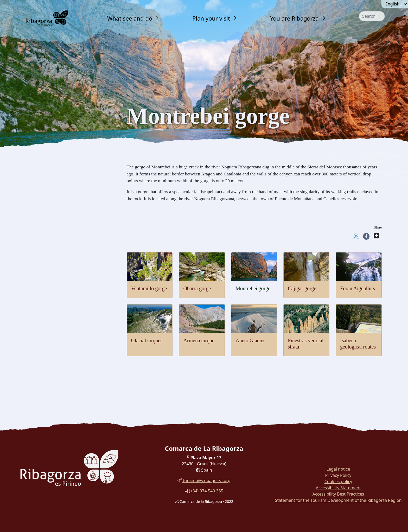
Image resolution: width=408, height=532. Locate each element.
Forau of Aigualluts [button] (50, 224)
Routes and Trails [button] (53, 340)
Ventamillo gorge (149, 288)
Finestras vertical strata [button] (54, 262)
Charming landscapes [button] (54, 134)
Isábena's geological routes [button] (57, 272)
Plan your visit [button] (211, 18)
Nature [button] (40, 123)
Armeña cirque (199, 340)
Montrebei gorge (253, 288)
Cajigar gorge (302, 288)
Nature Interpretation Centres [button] (62, 154)
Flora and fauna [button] (48, 165)
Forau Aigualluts (358, 288)
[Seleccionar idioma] (395, 4)
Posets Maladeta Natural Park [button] (62, 144)
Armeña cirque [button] (47, 253)
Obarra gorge (197, 288)
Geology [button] (41, 175)
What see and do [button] (130, 18)
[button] (156, 18)
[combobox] (372, 16)
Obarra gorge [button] (45, 195)
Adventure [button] (44, 294)
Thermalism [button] (44, 283)
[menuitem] (134, 18)
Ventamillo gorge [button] (49, 185)
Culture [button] (41, 305)
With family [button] (46, 328)
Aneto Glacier (250, 340)
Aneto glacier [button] (46, 243)
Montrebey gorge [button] (49, 204)
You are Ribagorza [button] (294, 18)
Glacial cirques (147, 340)
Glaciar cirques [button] (47, 233)
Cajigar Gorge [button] (46, 214)
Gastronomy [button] (47, 317)
